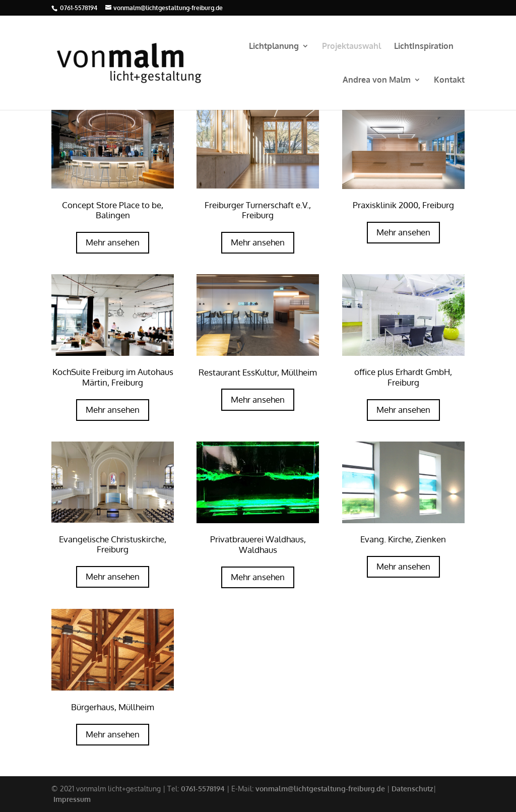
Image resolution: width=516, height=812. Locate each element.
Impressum (72, 799)
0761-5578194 (79, 8)
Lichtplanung (274, 47)
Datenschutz (412, 789)
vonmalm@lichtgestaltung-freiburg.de (320, 789)
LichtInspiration (424, 47)
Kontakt (449, 80)
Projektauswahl (351, 47)
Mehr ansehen (113, 242)
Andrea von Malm (377, 80)
